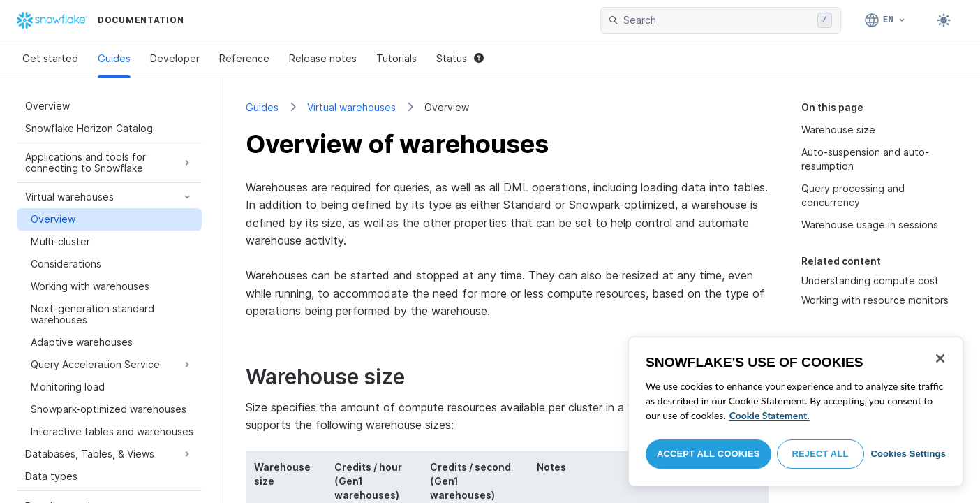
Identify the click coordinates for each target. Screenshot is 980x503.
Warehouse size (838, 130)
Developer (175, 58)
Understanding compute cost (870, 280)
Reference (244, 58)
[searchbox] (718, 20)
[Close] (940, 358)
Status (460, 58)
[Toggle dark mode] (944, 20)
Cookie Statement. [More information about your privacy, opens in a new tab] (770, 415)
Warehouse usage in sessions (870, 225)
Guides (114, 58)
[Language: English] (885, 20)
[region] (796, 411)
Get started (50, 58)
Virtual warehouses (351, 107)
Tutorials (396, 58)
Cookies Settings (908, 454)
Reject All (821, 454)
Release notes (323, 58)
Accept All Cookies (708, 454)
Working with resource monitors (875, 300)
